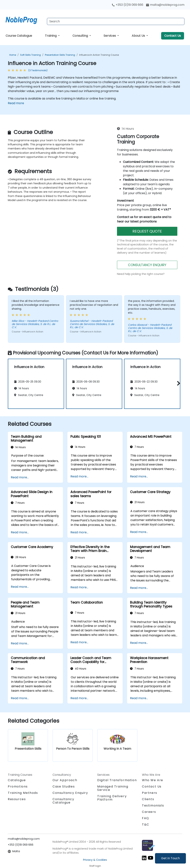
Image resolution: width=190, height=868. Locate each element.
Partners (150, 793)
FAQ (145, 818)
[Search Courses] (116, 21)
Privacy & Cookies (95, 860)
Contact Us (173, 36)
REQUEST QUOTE (147, 231)
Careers (149, 812)
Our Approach (65, 780)
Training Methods (23, 793)
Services (110, 36)
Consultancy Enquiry (70, 793)
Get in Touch (170, 858)
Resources (17, 799)
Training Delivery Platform (112, 798)
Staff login (95, 866)
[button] (178, 383)
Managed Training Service (113, 788)
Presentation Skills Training (60, 55)
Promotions (18, 786)
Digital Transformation (117, 780)
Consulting (81, 36)
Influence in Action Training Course (99, 55)
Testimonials (153, 805)
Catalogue (17, 780)
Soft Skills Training (30, 55)
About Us (139, 36)
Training (51, 36)
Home (13, 55)
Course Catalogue (19, 36)
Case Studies (64, 786)
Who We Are (153, 780)
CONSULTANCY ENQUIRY (147, 265)
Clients (148, 799)
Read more (16, 103)
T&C (146, 824)
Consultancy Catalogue (63, 801)
